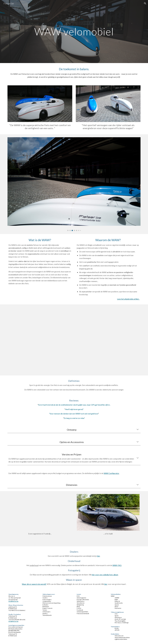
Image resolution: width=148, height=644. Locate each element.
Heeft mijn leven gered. (74, 409)
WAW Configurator (111, 473)
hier (98, 556)
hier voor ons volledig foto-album (105, 575)
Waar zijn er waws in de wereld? (34, 584)
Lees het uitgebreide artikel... (128, 299)
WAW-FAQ (117, 565)
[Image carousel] (74, 184)
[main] (74, 31)
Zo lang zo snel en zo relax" (74, 418)
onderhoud (34, 565)
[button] (145, 3)
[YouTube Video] (74, 340)
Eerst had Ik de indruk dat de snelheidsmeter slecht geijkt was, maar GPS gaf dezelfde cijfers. (74, 405)
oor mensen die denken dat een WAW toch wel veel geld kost (75, 414)
